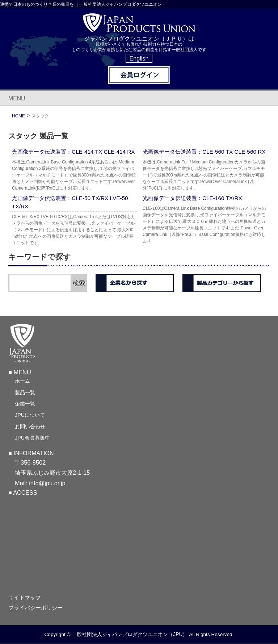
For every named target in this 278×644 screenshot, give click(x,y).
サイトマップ (25, 598)
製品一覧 (25, 392)
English (139, 58)
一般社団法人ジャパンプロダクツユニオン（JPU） (130, 635)
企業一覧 (25, 404)
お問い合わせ (30, 427)
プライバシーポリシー (35, 608)
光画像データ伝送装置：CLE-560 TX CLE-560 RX (204, 152)
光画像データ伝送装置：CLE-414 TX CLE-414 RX (73, 152)
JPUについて (30, 415)
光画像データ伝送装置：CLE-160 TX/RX (192, 198)
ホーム (22, 381)
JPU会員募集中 (32, 438)
